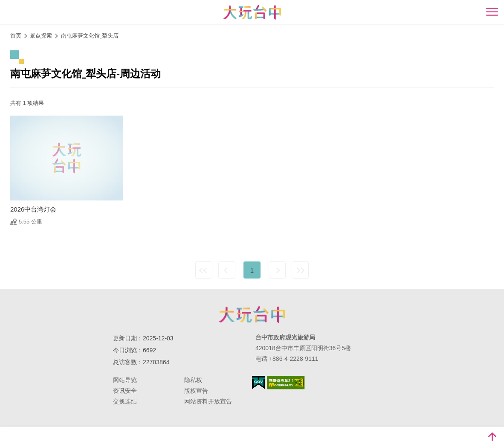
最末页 (300, 270)
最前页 (204, 270)
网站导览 (125, 380)
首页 (16, 36)
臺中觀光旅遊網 (252, 12)
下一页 (277, 270)
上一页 (227, 270)
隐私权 (193, 380)
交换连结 (125, 401)
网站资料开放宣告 (208, 401)
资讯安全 (125, 391)
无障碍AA (286, 383)
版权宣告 (196, 391)
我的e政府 (258, 382)
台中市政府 (252, 314)
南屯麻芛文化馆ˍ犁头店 (90, 36)
